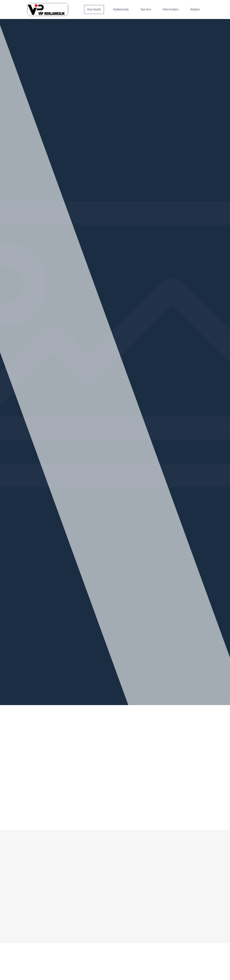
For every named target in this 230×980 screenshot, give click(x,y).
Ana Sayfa (94, 9)
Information (171, 9)
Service (146, 9)
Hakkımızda (121, 9)
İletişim (195, 9)
